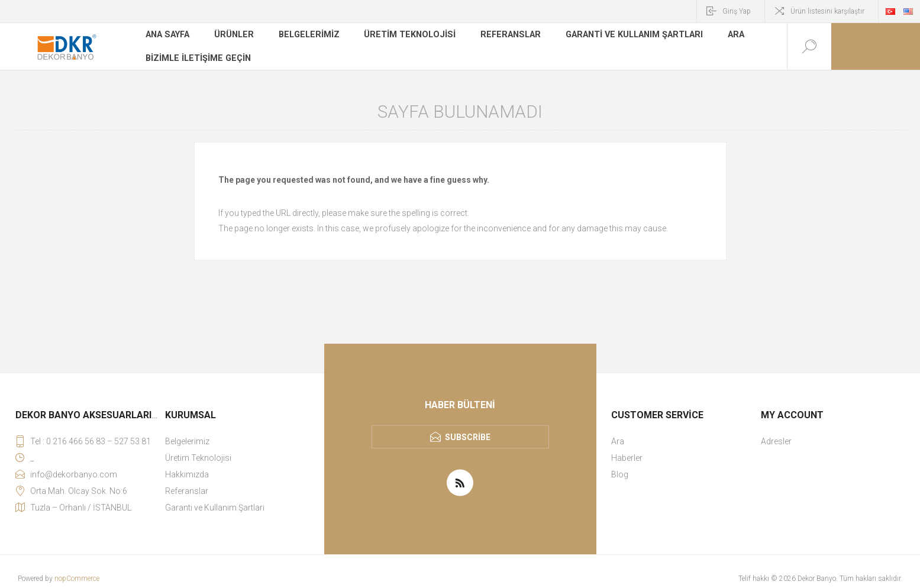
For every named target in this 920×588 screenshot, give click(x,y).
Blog (620, 474)
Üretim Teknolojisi (407, 38)
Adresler (776, 441)
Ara (726, 38)
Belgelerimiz (308, 38)
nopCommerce (77, 579)
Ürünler (234, 38)
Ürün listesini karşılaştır (827, 11)
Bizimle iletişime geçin (197, 56)
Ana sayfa (167, 38)
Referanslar (505, 38)
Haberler (627, 458)
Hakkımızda (187, 474)
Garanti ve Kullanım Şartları (626, 38)
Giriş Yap (737, 11)
